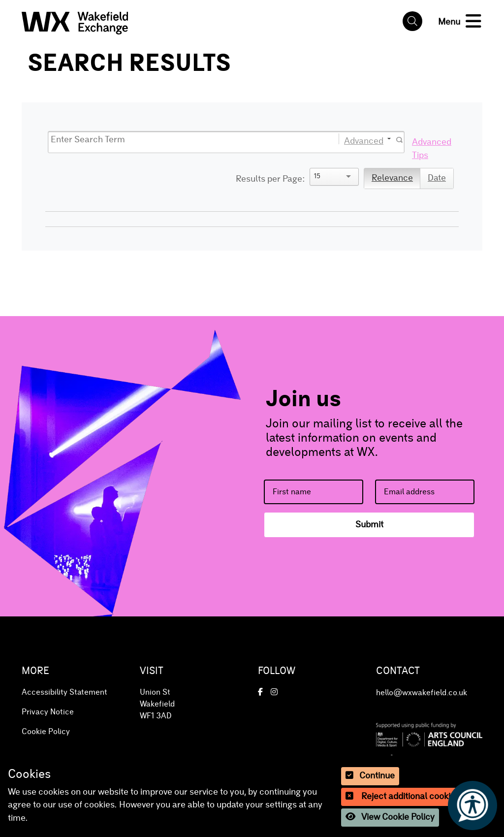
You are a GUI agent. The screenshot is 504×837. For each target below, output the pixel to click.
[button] (75, 21)
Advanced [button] (364, 141)
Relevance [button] (392, 178)
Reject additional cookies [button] (403, 796)
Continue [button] (370, 776)
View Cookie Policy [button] (390, 817)
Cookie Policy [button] (46, 732)
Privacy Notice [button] (48, 712)
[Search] (184, 140)
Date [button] (437, 178)
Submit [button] (369, 525)
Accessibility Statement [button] (64, 692)
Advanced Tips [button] (432, 149)
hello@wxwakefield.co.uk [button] (422, 693)
